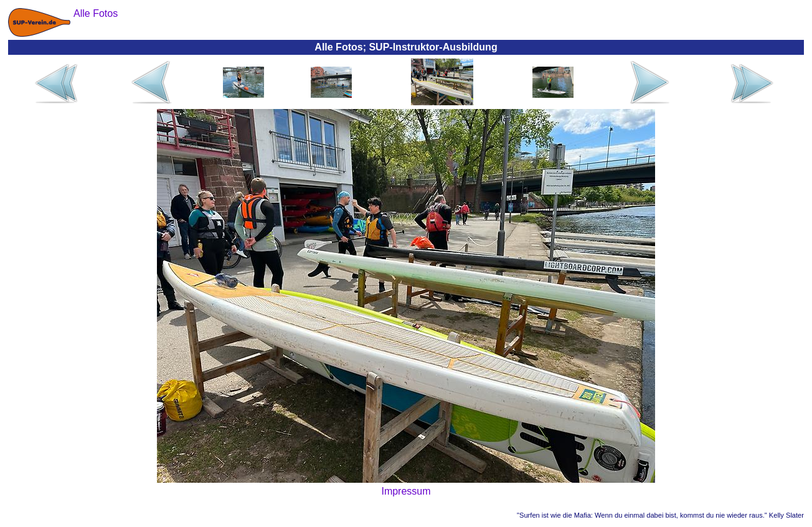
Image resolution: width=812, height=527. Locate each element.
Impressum (406, 491)
